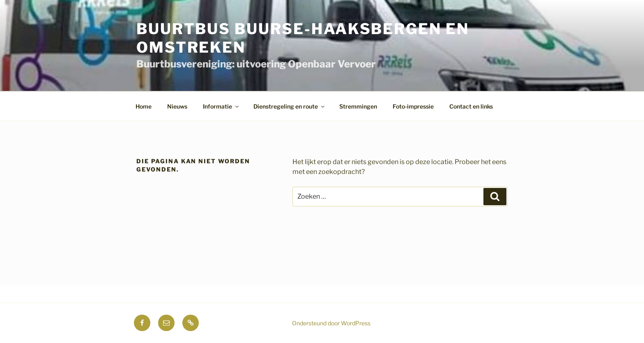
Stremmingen (358, 106)
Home (144, 106)
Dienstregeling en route (290, 106)
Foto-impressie (413, 106)
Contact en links (471, 106)
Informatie (221, 106)
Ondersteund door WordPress (331, 323)
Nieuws (177, 106)
